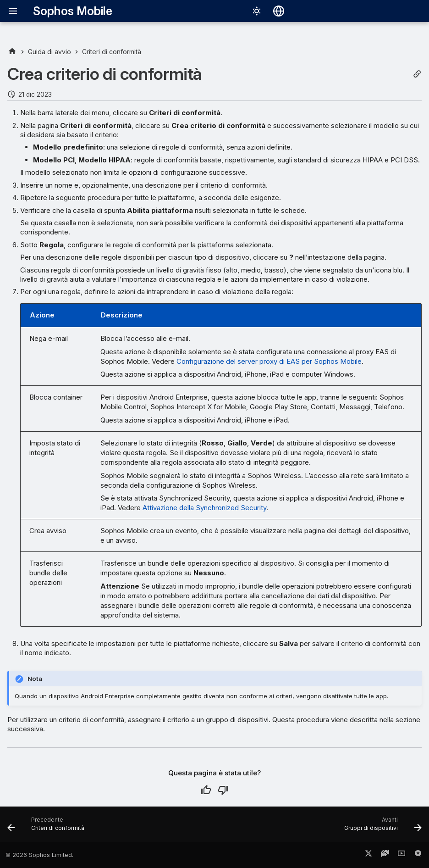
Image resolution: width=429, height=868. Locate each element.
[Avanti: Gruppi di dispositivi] (381, 827)
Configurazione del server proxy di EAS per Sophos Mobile (269, 361)
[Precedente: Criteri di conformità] (48, 827)
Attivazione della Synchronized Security (204, 508)
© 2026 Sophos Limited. (39, 855)
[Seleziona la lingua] (279, 11)
